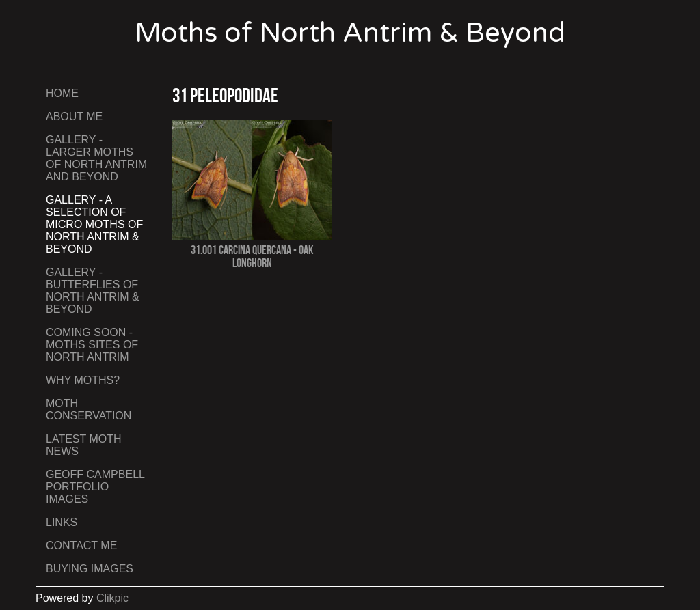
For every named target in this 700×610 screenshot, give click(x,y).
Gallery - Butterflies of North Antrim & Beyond (93, 291)
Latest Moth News (84, 445)
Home (62, 93)
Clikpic (112, 598)
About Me (74, 116)
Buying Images (90, 569)
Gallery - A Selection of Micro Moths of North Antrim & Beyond (94, 224)
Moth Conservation (89, 410)
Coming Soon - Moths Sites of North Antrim (92, 345)
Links (62, 522)
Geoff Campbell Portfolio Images (95, 487)
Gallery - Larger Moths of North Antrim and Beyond (96, 158)
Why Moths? (83, 380)
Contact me (81, 545)
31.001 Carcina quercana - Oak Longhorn (252, 256)
